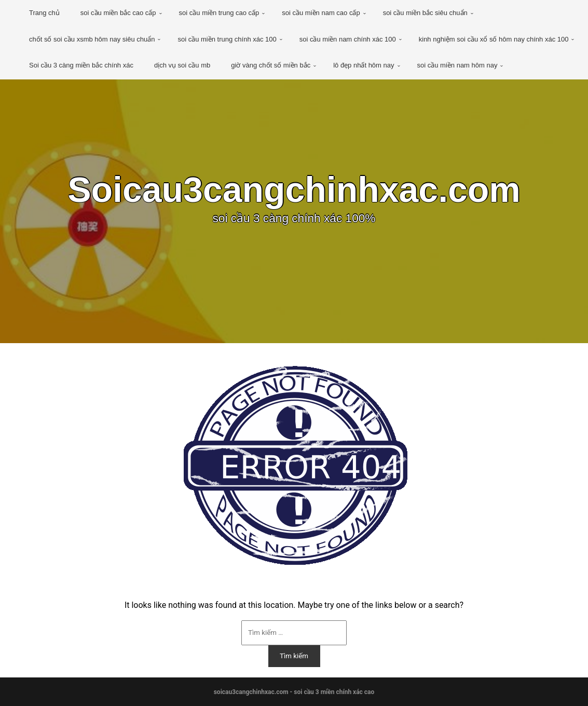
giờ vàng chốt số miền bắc (271, 65)
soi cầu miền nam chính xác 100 (348, 39)
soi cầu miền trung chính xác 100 (227, 39)
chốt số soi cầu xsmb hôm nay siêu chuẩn (92, 39)
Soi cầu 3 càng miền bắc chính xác (81, 65)
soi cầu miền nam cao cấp (321, 13)
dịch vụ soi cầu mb (182, 65)
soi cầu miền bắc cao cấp (118, 13)
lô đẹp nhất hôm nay (364, 65)
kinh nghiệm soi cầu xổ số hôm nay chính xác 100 (494, 39)
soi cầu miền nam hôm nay (457, 65)
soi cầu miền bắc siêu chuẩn (425, 13)
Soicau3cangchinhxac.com (294, 189)
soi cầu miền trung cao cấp (219, 13)
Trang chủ (44, 13)
